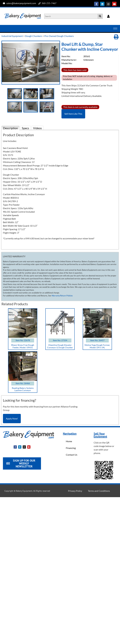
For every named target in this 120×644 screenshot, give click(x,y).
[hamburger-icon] (115, 29)
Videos (37, 128)
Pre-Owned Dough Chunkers (59, 36)
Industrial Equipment (12, 36)
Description (10, 128)
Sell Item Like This (73, 114)
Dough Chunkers (34, 36)
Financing (71, 448)
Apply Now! (12, 418)
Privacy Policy (75, 491)
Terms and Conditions (99, 491)
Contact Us (72, 455)
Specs (25, 128)
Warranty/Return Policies (62, 296)
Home (69, 441)
